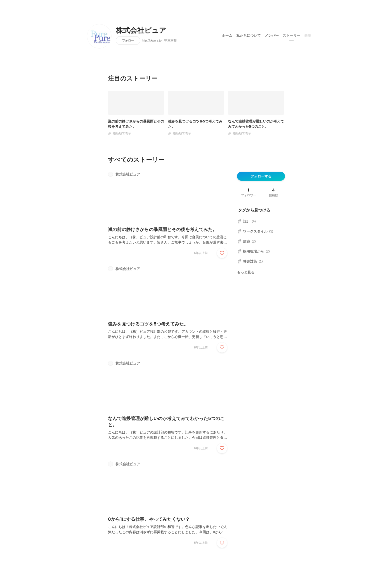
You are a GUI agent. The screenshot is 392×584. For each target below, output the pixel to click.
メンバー (272, 35)
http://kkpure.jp (152, 40)
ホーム (227, 35)
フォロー (128, 40)
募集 (308, 35)
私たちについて (248, 35)
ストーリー (291, 35)
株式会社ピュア (141, 30)
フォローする (261, 176)
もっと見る (246, 272)
